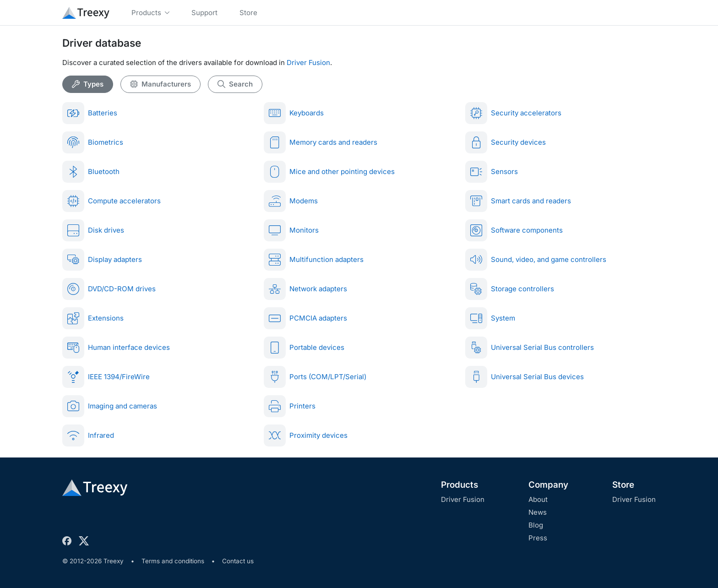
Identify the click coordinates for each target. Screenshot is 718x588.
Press (538, 538)
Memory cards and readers (321, 142)
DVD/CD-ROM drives (109, 289)
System (490, 318)
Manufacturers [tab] (160, 84)
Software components (514, 230)
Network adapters (305, 289)
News (538, 512)
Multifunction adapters (314, 260)
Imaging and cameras (110, 406)
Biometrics (93, 142)
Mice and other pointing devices (329, 172)
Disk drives (93, 230)
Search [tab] (235, 84)
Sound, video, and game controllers (536, 260)
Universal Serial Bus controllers (530, 348)
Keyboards (294, 113)
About (538, 499)
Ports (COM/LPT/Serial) (315, 377)
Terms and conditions (173, 561)
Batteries (90, 113)
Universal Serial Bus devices (525, 377)
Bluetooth (91, 172)
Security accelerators (513, 113)
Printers (290, 406)
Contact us (238, 561)
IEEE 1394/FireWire (106, 377)
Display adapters (102, 260)
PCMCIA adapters (305, 318)
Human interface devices (116, 348)
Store (623, 485)
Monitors (291, 230)
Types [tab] (88, 84)
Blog (536, 525)
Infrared (88, 436)
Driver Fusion (308, 63)
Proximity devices (306, 436)
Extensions (93, 318)
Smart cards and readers (518, 201)
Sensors (492, 172)
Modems (291, 201)
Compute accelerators (112, 201)
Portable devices (304, 348)
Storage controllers (510, 289)
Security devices (506, 142)
